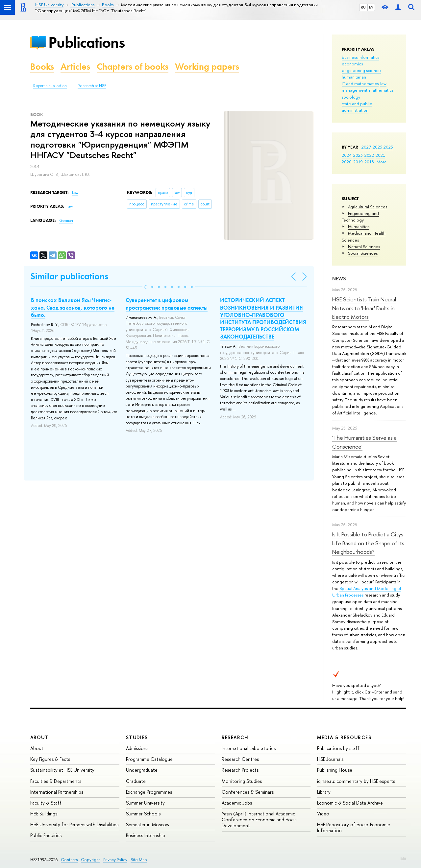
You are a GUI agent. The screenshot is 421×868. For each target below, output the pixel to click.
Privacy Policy (115, 860)
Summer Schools (143, 814)
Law (75, 193)
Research (235, 737)
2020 (347, 162)
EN (371, 7)
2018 (369, 162)
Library (324, 792)
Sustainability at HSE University (62, 770)
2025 (388, 147)
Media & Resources (344, 737)
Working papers (207, 67)
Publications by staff (338, 748)
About (39, 737)
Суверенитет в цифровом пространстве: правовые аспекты (167, 304)
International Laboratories (249, 748)
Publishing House (335, 770)
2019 (358, 162)
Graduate (136, 781)
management (355, 90)
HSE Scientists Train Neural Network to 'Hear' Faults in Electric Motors (364, 308)
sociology (351, 97)
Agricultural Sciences (368, 207)
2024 (347, 155)
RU (363, 7)
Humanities (359, 226)
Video (323, 814)
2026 (377, 147)
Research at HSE (92, 86)
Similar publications (69, 276)
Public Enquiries (46, 835)
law (383, 83)
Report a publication (50, 86)
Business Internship (146, 835)
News (339, 279)
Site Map (139, 860)
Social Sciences (363, 253)
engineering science (361, 70)
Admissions (137, 748)
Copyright (90, 860)
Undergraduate (142, 770)
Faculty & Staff (46, 803)
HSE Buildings (44, 814)
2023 (358, 155)
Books (42, 67)
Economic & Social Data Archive (350, 803)
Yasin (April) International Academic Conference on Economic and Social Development (260, 820)
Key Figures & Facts (50, 759)
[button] (146, 287)
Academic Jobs (237, 803)
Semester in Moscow (148, 824)
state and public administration (357, 107)
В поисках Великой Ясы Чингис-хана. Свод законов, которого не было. (73, 307)
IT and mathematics (360, 83)
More (382, 162)
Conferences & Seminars (248, 792)
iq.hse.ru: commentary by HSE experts (356, 781)
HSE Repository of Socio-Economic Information (353, 827)
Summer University (145, 803)
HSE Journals (330, 759)
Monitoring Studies (242, 781)
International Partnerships (57, 792)
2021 (380, 155)
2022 (369, 155)
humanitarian (354, 77)
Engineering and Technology (360, 217)
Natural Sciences (364, 246)
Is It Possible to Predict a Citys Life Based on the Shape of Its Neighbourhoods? (368, 543)
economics (352, 64)
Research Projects (240, 770)
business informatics (360, 57)
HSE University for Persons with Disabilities (74, 824)
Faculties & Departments (56, 781)
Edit (403, 858)
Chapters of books (133, 67)
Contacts (69, 860)
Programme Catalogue (149, 759)
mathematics (381, 90)
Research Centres (240, 759)
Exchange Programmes (149, 792)
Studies (137, 737)
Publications (87, 42)
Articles (75, 67)
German (66, 221)
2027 (366, 147)
